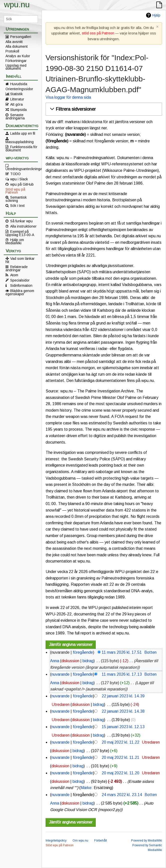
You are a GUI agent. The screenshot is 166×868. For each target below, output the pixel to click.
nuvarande (60, 674)
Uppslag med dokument (16, 67)
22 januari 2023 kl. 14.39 (123, 696)
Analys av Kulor (18, 56)
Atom (14, 275)
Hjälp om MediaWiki (15, 241)
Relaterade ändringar (17, 268)
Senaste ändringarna (15, 116)
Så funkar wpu (21, 221)
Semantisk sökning (16, 199)
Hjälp (156, 15)
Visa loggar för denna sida (68, 97)
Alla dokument (17, 46)
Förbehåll (101, 841)
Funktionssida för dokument (21, 148)
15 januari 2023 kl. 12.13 (123, 727)
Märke (86, 788)
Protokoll (12, 51)
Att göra (16, 104)
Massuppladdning (20, 142)
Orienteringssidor (19, 89)
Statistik (16, 94)
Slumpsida (18, 110)
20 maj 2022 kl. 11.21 (121, 757)
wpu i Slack (19, 179)
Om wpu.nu (80, 841)
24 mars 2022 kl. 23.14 (122, 795)
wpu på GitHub (22, 184)
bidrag (88, 661)
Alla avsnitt (14, 42)
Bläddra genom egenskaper (20, 292)
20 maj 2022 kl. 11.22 (121, 742)
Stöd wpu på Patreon (15, 191)
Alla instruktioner (23, 226)
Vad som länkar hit (20, 260)
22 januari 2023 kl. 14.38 (123, 711)
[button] (103, 109)
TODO (15, 174)
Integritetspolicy (56, 841)
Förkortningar (16, 61)
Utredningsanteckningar (22, 169)
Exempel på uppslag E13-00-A (20, 233)
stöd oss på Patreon (98, 33)
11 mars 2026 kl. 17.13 (122, 674)
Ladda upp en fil (23, 133)
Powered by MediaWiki (147, 841)
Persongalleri (21, 37)
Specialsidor (20, 280)
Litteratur (17, 99)
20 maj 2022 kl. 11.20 (121, 773)
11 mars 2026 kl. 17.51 (122, 652)
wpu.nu (17, 4)
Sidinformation (21, 286)
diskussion (70, 661)
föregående (83, 652)
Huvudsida (19, 84)
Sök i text (17, 206)
